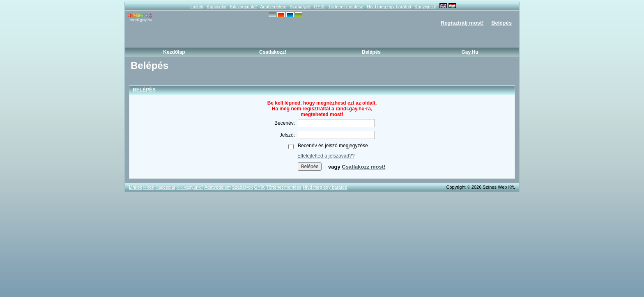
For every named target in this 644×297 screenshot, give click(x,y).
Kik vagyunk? (243, 7)
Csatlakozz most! (363, 167)
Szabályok (300, 7)
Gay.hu (470, 52)
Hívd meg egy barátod (389, 7)
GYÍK (319, 7)
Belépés (501, 23)
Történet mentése (346, 7)
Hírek (149, 187)
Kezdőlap (174, 52)
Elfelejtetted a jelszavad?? (326, 156)
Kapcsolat (216, 7)
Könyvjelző (425, 7)
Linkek (197, 7)
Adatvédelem (273, 7)
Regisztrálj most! (462, 23)
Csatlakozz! (273, 52)
